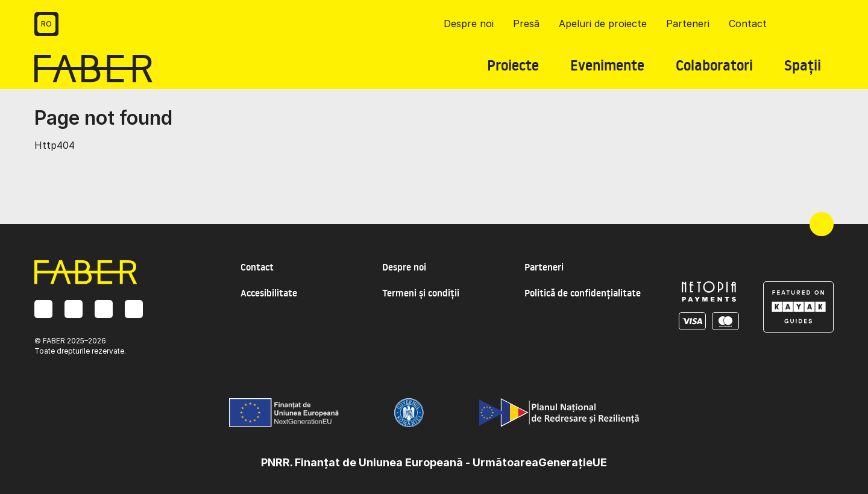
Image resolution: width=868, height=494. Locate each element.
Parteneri (688, 23)
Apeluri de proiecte (603, 23)
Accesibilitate (269, 293)
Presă (526, 23)
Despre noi (469, 23)
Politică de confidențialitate (583, 293)
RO (46, 24)
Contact (748, 23)
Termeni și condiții (421, 293)
